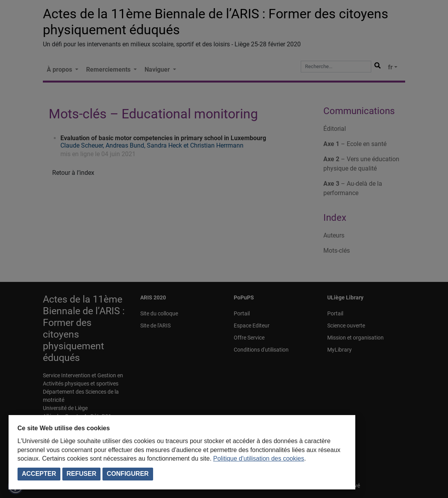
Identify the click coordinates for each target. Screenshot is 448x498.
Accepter (39, 474)
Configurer (128, 474)
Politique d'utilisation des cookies (258, 458)
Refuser (81, 474)
